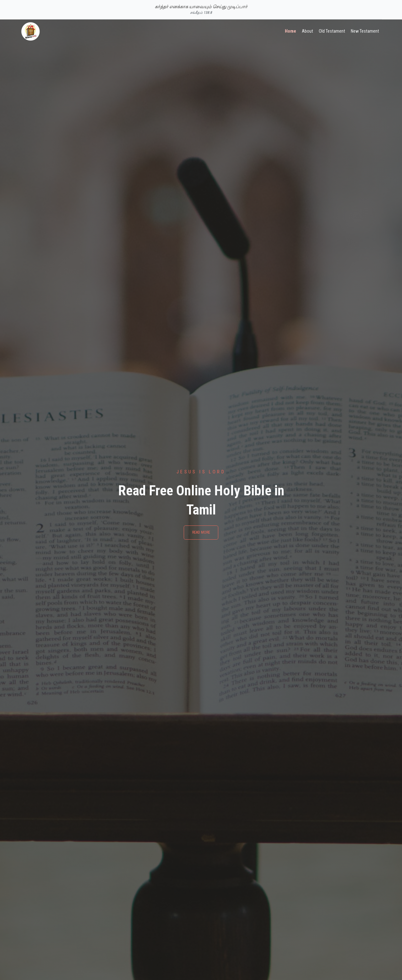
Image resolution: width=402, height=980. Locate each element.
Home (291, 31)
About (307, 31)
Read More (201, 532)
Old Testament (332, 31)
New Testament (365, 31)
